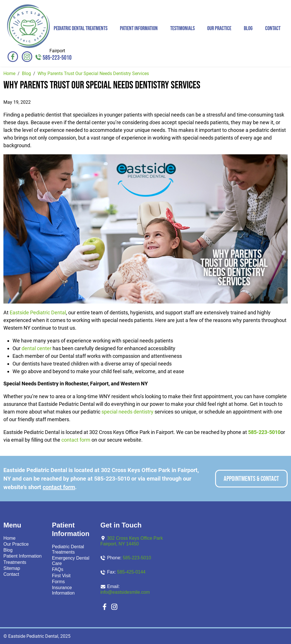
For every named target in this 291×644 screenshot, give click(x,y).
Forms (58, 582)
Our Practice (219, 28)
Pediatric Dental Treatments (81, 28)
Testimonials (182, 28)
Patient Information (139, 28)
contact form (76, 440)
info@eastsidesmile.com (125, 592)
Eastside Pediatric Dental (38, 312)
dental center (37, 348)
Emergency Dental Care (71, 561)
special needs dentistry (127, 412)
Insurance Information (63, 590)
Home (10, 538)
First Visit (61, 576)
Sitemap (12, 568)
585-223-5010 (57, 58)
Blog (248, 28)
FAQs (58, 569)
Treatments (15, 562)
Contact (273, 28)
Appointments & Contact (251, 479)
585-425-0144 (131, 572)
